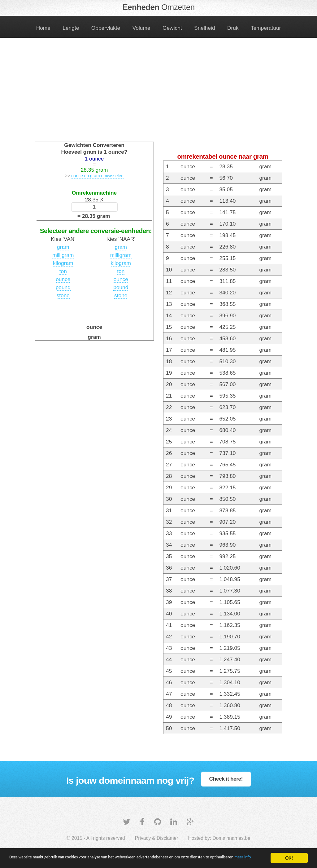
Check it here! (226, 779)
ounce (63, 279)
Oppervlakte (106, 28)
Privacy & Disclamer (157, 838)
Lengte (71, 28)
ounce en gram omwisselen (97, 176)
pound (63, 287)
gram (63, 247)
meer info (50, 861)
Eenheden (158, 7)
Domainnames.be (231, 838)
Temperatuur (266, 28)
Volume (141, 28)
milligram (63, 255)
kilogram (63, 263)
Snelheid (204, 28)
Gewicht (172, 28)
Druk (233, 28)
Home (43, 28)
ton (63, 271)
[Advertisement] (158, 94)
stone (63, 295)
